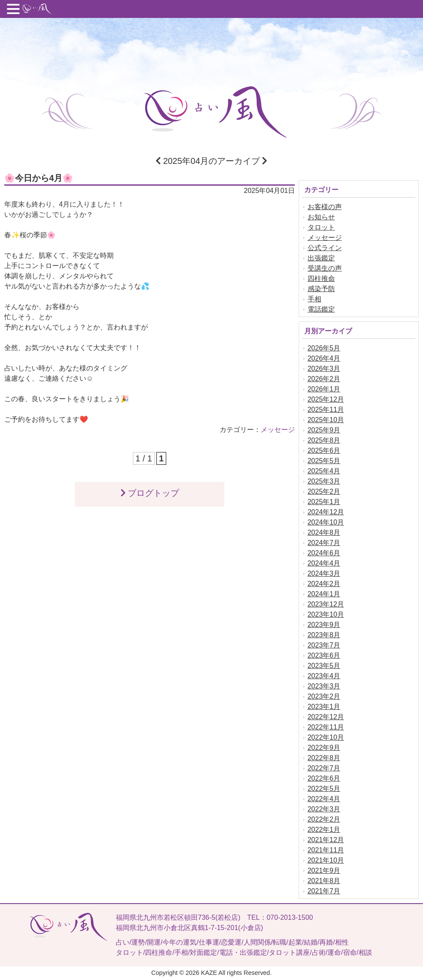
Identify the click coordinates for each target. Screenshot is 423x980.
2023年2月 (324, 696)
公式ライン (325, 248)
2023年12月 (326, 604)
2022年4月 (324, 799)
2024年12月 (326, 512)
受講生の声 (325, 268)
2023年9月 (324, 625)
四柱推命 (321, 279)
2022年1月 (324, 830)
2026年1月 (324, 389)
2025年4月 (324, 471)
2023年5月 (324, 666)
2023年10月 (326, 614)
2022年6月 (324, 778)
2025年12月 (326, 399)
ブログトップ (150, 493)
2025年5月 (324, 461)
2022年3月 (324, 809)
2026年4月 (324, 358)
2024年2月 (324, 584)
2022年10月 (326, 737)
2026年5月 (324, 348)
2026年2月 (324, 379)
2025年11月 (326, 410)
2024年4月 (324, 563)
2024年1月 (324, 594)
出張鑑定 (321, 258)
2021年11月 (326, 850)
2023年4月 (324, 676)
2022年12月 (326, 717)
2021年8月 (324, 881)
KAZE (209, 973)
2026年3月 (324, 369)
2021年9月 (324, 871)
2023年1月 (324, 707)
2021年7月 (324, 891)
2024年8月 (324, 532)
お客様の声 (325, 207)
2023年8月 (324, 635)
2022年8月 (324, 758)
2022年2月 (324, 819)
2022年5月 (324, 789)
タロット (321, 227)
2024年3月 (324, 573)
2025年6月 (324, 451)
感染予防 (321, 289)
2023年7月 (324, 645)
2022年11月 (326, 727)
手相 (314, 299)
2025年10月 (326, 420)
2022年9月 (324, 748)
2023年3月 (324, 686)
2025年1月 (324, 502)
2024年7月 (324, 543)
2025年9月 (324, 430)
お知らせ (321, 217)
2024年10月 (326, 522)
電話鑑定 (321, 309)
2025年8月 (324, 440)
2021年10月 (326, 860)
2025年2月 (324, 491)
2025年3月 (324, 481)
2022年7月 (324, 768)
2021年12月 (326, 840)
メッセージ (278, 430)
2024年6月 (324, 553)
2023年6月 (324, 655)
